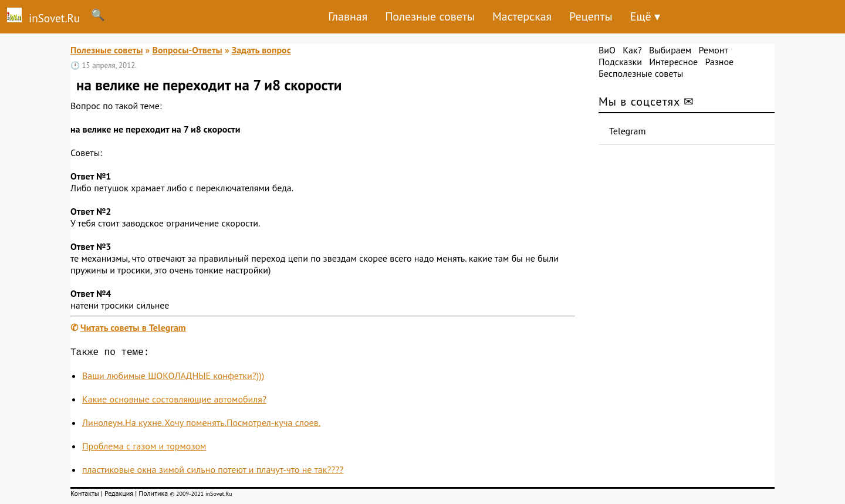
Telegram (628, 131)
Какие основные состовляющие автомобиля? (174, 401)
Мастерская (522, 16)
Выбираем (670, 50)
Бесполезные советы (641, 73)
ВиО (607, 50)
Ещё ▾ (645, 16)
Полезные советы (430, 16)
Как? (632, 50)
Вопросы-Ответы (187, 50)
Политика (153, 495)
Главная (348, 16)
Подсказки (620, 62)
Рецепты (591, 16)
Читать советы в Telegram (133, 327)
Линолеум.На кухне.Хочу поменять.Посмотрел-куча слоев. (201, 425)
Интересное (673, 62)
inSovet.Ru (40, 16)
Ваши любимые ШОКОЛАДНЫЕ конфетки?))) (173, 378)
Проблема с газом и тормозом (144, 448)
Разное (719, 62)
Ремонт (713, 50)
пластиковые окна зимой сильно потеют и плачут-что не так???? (213, 472)
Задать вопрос (261, 50)
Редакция (119, 495)
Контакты (85, 495)
